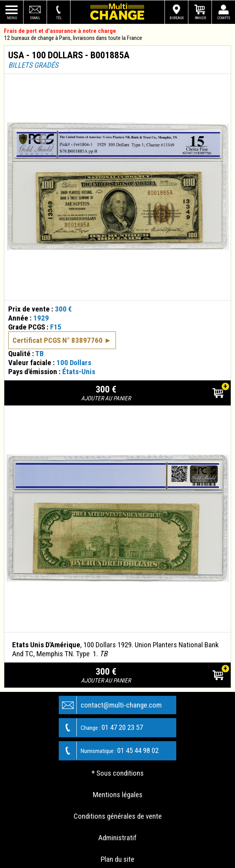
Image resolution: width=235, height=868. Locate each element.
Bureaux (177, 18)
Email (35, 18)
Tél (59, 18)
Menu (12, 18)
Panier (200, 18)
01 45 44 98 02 (109, 750)
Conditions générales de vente (118, 816)
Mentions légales (118, 795)
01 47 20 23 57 (101, 727)
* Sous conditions (118, 773)
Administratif (117, 838)
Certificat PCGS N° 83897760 (58, 340)
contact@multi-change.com (110, 705)
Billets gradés (33, 65)
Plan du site (117, 859)
